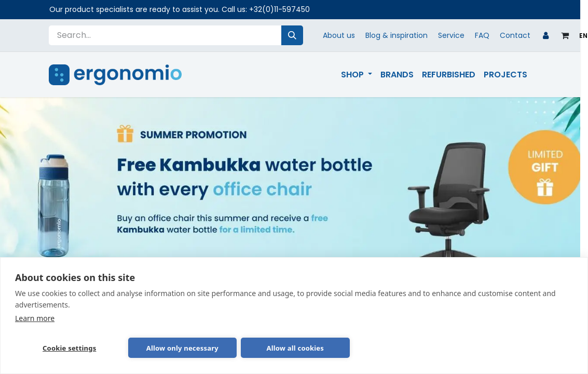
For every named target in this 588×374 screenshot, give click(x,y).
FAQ (482, 35)
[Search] (292, 35)
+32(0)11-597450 (279, 9)
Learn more (35, 318)
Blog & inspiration (396, 35)
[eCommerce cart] (565, 35)
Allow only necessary (182, 348)
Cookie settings (69, 348)
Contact (515, 35)
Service (451, 35)
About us (339, 35)
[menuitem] (357, 75)
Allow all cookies (295, 348)
